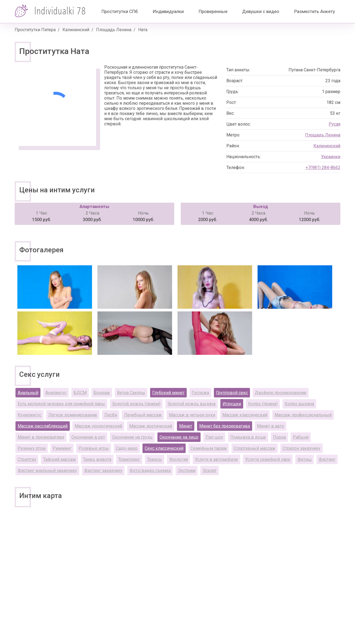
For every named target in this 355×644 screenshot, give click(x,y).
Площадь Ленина (114, 30)
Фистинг (327, 459)
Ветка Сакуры (131, 393)
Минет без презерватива (225, 426)
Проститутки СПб (120, 11)
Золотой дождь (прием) (136, 404)
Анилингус (56, 393)
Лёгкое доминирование (73, 415)
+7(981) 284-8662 (323, 168)
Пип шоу (214, 437)
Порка (279, 437)
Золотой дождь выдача (191, 404)
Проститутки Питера (35, 30)
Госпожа (200, 393)
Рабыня (301, 437)
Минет (186, 426)
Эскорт (210, 471)
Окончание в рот (88, 437)
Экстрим (187, 471)
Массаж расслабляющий (43, 426)
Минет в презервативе (41, 437)
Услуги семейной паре (268, 459)
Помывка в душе (248, 437)
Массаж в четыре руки (192, 415)
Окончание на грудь (132, 437)
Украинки (331, 157)
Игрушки (232, 404)
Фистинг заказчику (103, 471)
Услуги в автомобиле (216, 459)
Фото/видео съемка (150, 471)
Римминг (62, 448)
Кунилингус (29, 415)
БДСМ (80, 393)
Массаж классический (245, 415)
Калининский (76, 30)
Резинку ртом (32, 448)
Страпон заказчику (302, 448)
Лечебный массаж (143, 415)
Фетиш (305, 459)
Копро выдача (299, 404)
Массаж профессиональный (303, 415)
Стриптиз (27, 459)
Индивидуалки (168, 11)
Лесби (111, 415)
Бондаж (102, 393)
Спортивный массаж (255, 448)
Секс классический (164, 448)
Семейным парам (209, 448)
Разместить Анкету (315, 11)
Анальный (28, 393)
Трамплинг (129, 459)
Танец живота (97, 459)
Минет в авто (271, 426)
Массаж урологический (98, 426)
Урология (178, 459)
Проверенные (213, 11)
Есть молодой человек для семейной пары (61, 404)
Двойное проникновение (281, 393)
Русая (335, 124)
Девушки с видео (261, 11)
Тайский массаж (60, 459)
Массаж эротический (151, 426)
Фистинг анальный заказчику (47, 471)
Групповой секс (232, 393)
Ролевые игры (94, 448)
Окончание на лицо (179, 437)
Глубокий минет (168, 393)
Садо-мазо (127, 448)
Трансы (155, 459)
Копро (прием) (263, 404)
